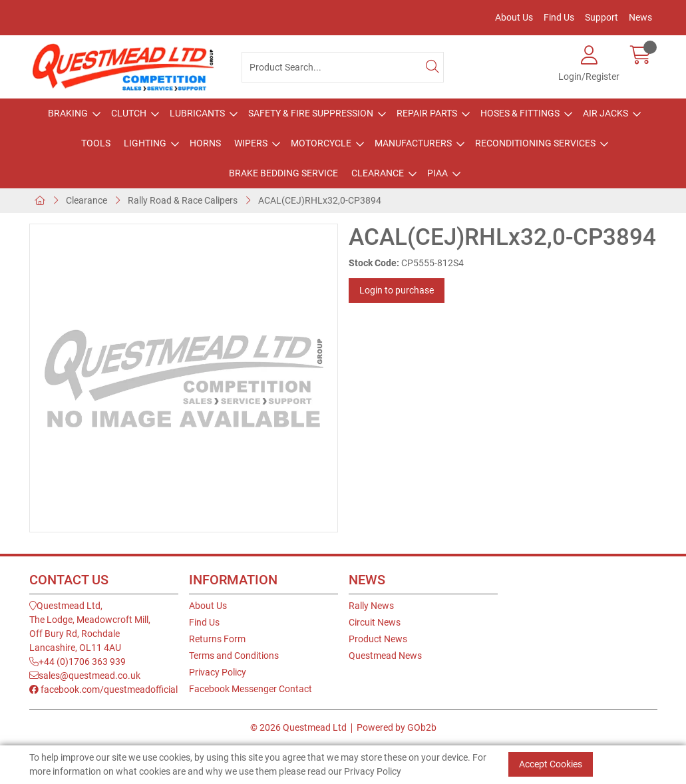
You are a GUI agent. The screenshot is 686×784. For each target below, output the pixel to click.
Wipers (251, 143)
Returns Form (217, 639)
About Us (514, 17)
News (640, 17)
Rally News (371, 606)
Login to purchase (397, 290)
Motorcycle (321, 143)
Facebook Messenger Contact (251, 689)
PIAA (437, 173)
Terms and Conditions (234, 656)
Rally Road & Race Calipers (183, 200)
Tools (96, 143)
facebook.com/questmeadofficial (103, 689)
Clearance (378, 173)
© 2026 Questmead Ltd (298, 727)
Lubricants (197, 113)
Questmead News (385, 656)
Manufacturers (413, 143)
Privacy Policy (218, 672)
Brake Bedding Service (283, 173)
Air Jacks (605, 113)
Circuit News (375, 622)
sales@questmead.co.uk (85, 676)
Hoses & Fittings (520, 113)
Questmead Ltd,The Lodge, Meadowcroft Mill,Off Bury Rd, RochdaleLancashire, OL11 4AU (90, 627)
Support (601, 17)
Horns (205, 143)
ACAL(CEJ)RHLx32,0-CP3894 (320, 200)
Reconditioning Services (535, 143)
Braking (68, 113)
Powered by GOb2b (397, 727)
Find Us (559, 17)
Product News (378, 639)
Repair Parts (427, 113)
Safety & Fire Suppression (311, 113)
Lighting (145, 143)
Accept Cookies (551, 764)
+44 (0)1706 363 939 (78, 662)
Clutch (129, 113)
